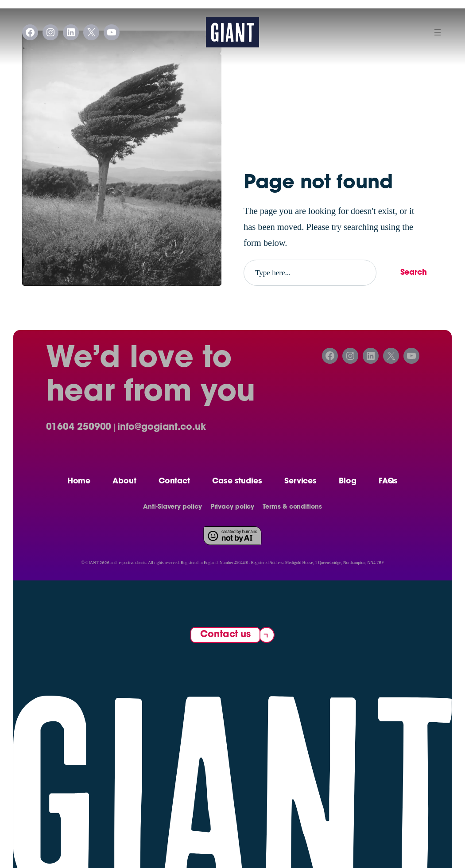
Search (414, 273)
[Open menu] (438, 32)
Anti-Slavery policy (172, 507)
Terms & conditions (292, 507)
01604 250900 (79, 428)
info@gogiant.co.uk (161, 428)
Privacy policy (232, 507)
